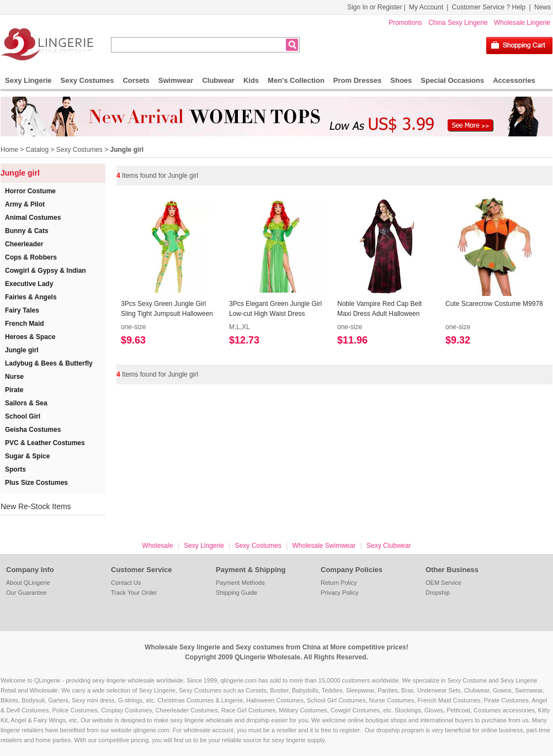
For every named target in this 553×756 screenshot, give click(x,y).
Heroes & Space (30, 337)
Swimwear (176, 80)
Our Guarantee (26, 593)
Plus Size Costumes (36, 483)
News (543, 7)
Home (9, 150)
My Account (426, 7)
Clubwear (218, 80)
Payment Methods (240, 583)
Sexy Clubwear (389, 546)
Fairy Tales (22, 310)
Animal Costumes (33, 218)
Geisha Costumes (33, 430)
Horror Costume (30, 191)
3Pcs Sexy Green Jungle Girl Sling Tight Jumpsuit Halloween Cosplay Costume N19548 (167, 309)
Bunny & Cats (27, 231)
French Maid (25, 324)
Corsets (136, 80)
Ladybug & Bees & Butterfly (49, 363)
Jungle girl (127, 150)
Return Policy (339, 583)
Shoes (401, 80)
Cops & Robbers (31, 257)
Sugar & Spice (27, 456)
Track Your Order (134, 593)
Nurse (14, 377)
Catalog (37, 150)
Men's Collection (296, 80)
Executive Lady (29, 284)
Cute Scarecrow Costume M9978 (494, 304)
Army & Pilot (25, 204)
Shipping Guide (236, 593)
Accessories (514, 80)
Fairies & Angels (31, 297)
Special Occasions (452, 80)
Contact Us (126, 583)
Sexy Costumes (87, 80)
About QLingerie (28, 583)
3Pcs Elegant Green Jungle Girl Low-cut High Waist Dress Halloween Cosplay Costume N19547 (275, 309)
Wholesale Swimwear (324, 546)
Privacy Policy (339, 593)
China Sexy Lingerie (458, 23)
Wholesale (157, 546)
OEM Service (443, 583)
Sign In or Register (374, 7)
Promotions (405, 23)
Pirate (14, 390)
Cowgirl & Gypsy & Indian (46, 271)
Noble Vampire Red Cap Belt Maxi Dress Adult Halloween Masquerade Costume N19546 (382, 309)
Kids (251, 80)
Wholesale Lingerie (522, 23)
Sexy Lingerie (28, 80)
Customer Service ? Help (489, 7)
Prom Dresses (357, 80)
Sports (15, 469)
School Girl (23, 416)
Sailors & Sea (26, 403)
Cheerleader (24, 244)
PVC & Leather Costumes (45, 443)
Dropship (438, 593)
